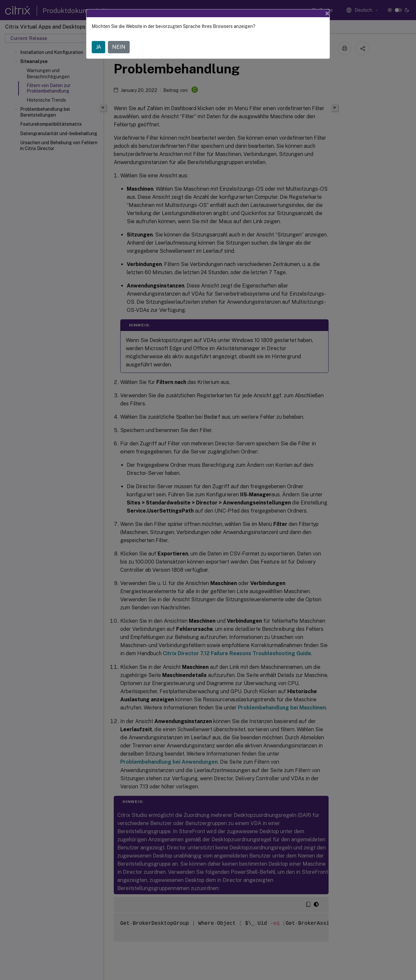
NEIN (119, 47)
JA (98, 47)
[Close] (327, 13)
